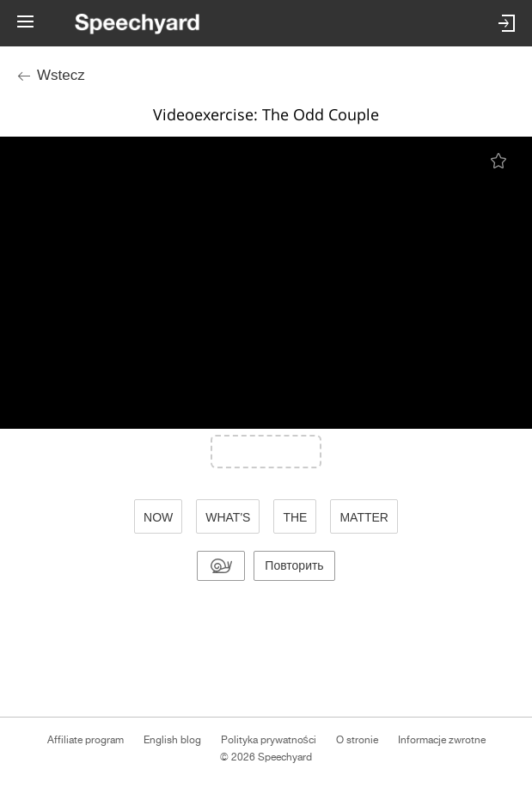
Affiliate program (86, 740)
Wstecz (61, 75)
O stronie (357, 740)
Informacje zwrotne (442, 740)
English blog (172, 740)
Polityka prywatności (269, 740)
